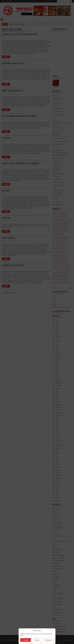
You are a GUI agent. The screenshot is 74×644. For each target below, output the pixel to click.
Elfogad (26, 640)
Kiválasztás (48, 640)
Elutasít (37, 640)
